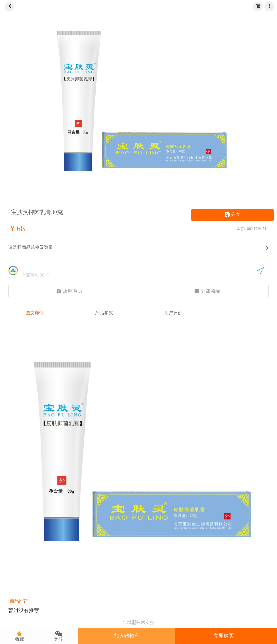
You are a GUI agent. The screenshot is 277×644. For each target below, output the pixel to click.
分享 (233, 215)
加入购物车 (127, 636)
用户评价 (173, 313)
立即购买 (224, 636)
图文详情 (35, 313)
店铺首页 (70, 291)
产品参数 (104, 313)
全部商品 (207, 291)
